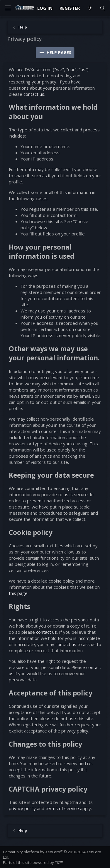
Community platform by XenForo (52, 854)
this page (18, 593)
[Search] (103, 8)
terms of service (62, 808)
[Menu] (8, 8)
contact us (34, 94)
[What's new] (90, 8)
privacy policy (22, 808)
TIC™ (59, 862)
